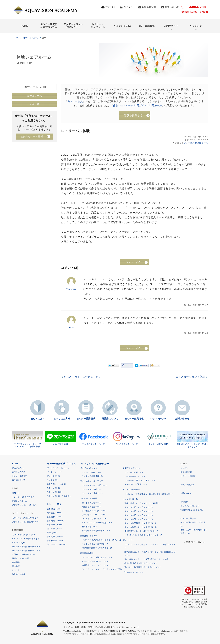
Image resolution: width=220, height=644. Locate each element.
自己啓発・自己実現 (89, 536)
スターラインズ (53, 488)
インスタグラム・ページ (126, 438)
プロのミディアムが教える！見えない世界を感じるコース (149, 494)
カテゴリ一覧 (34, 96)
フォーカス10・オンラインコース (139, 507)
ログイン (128, 7)
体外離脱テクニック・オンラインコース (141, 531)
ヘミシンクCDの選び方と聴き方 (26, 539)
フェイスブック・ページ (93, 438)
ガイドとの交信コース (91, 503)
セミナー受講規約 (86, 419)
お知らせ (16, 493)
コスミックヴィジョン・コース (95, 519)
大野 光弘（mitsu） (55, 513)
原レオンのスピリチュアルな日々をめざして (192, 440)
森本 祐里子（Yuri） (55, 541)
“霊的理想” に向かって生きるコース (97, 548)
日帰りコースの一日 (21, 559)
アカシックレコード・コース (94, 515)
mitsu (71, 328)
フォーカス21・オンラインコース (139, 519)
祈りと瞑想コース (90, 527)
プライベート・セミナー (133, 573)
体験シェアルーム (33, 38)
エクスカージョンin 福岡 (190, 377)
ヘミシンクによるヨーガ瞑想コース (97, 523)
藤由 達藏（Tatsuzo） (56, 521)
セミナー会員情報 (134, 419)
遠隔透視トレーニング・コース (95, 565)
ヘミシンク (196, 26)
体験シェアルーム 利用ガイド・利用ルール (137, 105)
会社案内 (184, 502)
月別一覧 (34, 104)
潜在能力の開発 (87, 553)
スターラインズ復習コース (136, 484)
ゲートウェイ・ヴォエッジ (58, 468)
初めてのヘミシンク (89, 468)
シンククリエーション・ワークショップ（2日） (102, 569)
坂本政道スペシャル (131, 468)
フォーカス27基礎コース (196, 143)
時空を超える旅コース (91, 507)
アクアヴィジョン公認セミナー (73, 26)
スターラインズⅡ (54, 492)
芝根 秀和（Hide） (55, 517)
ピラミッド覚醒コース (134, 473)
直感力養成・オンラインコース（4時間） (142, 503)
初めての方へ (38, 419)
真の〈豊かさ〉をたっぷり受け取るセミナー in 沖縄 (147, 559)
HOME (24, 26)
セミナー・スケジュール (98, 26)
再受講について (110, 419)
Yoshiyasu (71, 289)
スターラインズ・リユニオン (59, 496)
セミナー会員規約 (188, 519)
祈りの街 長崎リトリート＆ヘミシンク (141, 563)
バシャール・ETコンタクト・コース (140, 481)
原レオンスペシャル (131, 490)
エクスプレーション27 (56, 484)
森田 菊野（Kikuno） (56, 537)
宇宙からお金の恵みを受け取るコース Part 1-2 (102, 540)
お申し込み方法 (62, 419)
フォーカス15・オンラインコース (139, 515)
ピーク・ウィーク (54, 472)
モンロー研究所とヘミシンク (24, 535)
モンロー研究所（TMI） (159, 438)
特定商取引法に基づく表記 (192, 510)
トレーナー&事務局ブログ (23, 497)
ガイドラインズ (53, 476)
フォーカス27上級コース (92, 493)
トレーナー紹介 (54, 504)
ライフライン (52, 480)
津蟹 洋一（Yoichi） (55, 525)
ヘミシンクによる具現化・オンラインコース (143, 535)
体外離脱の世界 (19, 574)
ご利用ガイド (171, 26)
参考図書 (16, 563)
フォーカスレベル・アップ (92, 481)
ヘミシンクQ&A (122, 26)
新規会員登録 (149, 7)
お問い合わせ (172, 7)
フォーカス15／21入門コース (94, 485)
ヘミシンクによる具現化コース (95, 544)
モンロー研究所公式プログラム (49, 26)
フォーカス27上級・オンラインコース (141, 527)
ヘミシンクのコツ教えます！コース (97, 558)
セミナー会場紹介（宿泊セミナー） (27, 547)
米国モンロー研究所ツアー (23, 555)
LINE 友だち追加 (60, 438)
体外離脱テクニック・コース (94, 511)
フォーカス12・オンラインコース (139, 511)
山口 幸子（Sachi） (55, 529)
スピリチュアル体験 (89, 499)
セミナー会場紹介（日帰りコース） (27, 551)
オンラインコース (130, 499)
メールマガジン (187, 485)
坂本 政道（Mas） (54, 509)
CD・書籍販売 (147, 26)
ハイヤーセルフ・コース (135, 477)
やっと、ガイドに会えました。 (83, 377)
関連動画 (16, 566)
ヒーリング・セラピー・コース (95, 561)
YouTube (110, 7)
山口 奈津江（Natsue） (57, 545)
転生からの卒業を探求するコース (96, 531)
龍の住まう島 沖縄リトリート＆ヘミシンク (143, 567)
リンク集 (16, 570)
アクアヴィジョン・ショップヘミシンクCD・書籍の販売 (27, 440)
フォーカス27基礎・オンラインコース (141, 523)
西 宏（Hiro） (53, 533)
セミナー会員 (75, 101)
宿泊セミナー (128, 540)
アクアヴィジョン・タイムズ (24, 505)
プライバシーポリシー (190, 506)
